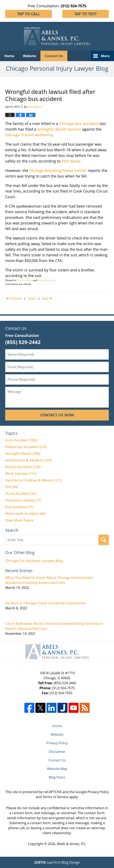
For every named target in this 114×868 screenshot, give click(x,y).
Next (47, 298)
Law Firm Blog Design (57, 862)
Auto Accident (21, 440)
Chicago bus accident (79, 123)
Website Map (57, 769)
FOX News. (71, 161)
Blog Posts (57, 777)
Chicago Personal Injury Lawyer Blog (57, 36)
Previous (14, 298)
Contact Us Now (57, 415)
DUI (12, 487)
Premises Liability (23, 500)
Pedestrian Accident (26, 447)
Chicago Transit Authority (29, 135)
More (105, 56)
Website (29, 56)
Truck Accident (21, 494)
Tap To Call (28, 14)
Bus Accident (25, 280)
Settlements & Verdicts (28, 460)
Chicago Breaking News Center (58, 170)
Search (104, 540)
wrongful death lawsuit (59, 129)
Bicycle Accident (23, 467)
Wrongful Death (47, 280)
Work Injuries (21, 474)
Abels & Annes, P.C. (72, 844)
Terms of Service (55, 797)
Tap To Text (85, 14)
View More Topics (19, 520)
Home (9, 56)
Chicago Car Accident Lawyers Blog (34, 561)
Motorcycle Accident (25, 514)
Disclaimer (57, 752)
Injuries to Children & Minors (33, 480)
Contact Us (54, 56)
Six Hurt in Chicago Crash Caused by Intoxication (46, 603)
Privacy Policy (57, 743)
